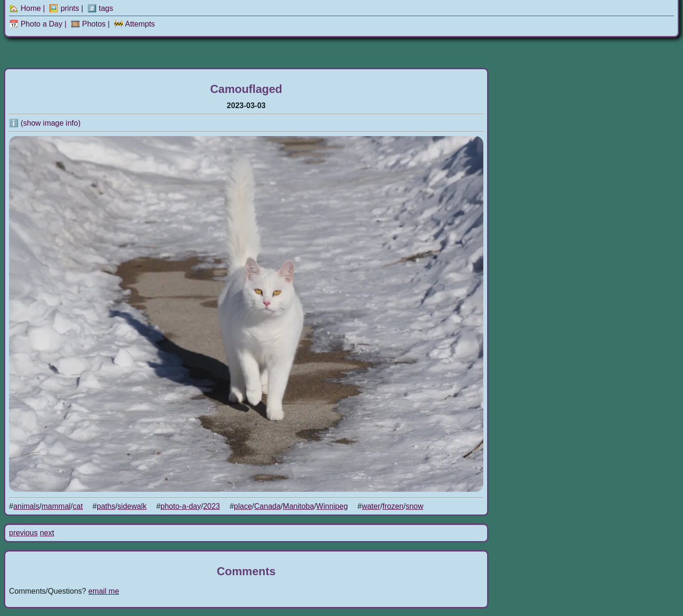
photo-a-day (180, 506)
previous (23, 533)
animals (26, 506)
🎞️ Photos (88, 24)
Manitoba (298, 506)
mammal (56, 506)
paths (106, 506)
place (243, 506)
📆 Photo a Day (36, 24)
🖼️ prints (64, 8)
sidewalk (132, 506)
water (371, 506)
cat (78, 506)
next (47, 533)
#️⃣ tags (100, 8)
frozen (393, 506)
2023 (212, 506)
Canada (268, 506)
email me (104, 591)
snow (414, 506)
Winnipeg (332, 506)
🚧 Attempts (134, 24)
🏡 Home (25, 8)
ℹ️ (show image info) (45, 123)
